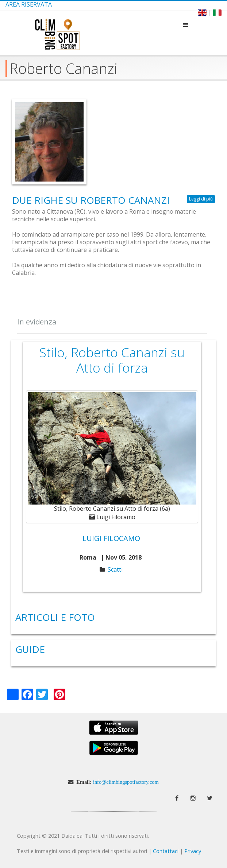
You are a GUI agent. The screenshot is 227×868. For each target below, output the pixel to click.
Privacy (193, 851)
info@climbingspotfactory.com (126, 782)
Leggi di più (202, 199)
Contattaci (166, 851)
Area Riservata (29, 4)
